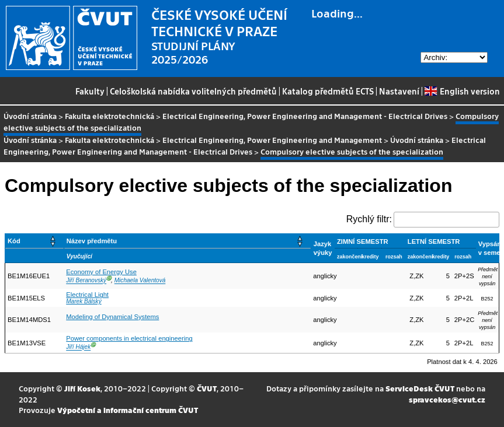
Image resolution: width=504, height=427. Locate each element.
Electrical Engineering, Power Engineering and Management (272, 140)
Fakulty (90, 91)
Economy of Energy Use (101, 272)
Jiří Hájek (78, 347)
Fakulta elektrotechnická (110, 116)
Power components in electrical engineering (129, 338)
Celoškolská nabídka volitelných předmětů (193, 91)
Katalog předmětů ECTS (328, 91)
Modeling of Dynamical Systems (112, 317)
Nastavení (399, 91)
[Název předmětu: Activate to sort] (187, 241)
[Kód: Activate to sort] (35, 241)
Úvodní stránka (30, 116)
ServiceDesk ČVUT (420, 388)
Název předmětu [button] (92, 241)
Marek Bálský (84, 301)
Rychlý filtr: (369, 219)
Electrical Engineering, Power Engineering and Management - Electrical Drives (305, 116)
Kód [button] (14, 241)
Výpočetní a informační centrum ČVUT (128, 410)
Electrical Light (87, 295)
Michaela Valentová (140, 281)
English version (462, 91)
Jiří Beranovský (86, 281)
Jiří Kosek (82, 388)
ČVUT (207, 388)
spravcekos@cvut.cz (447, 399)
